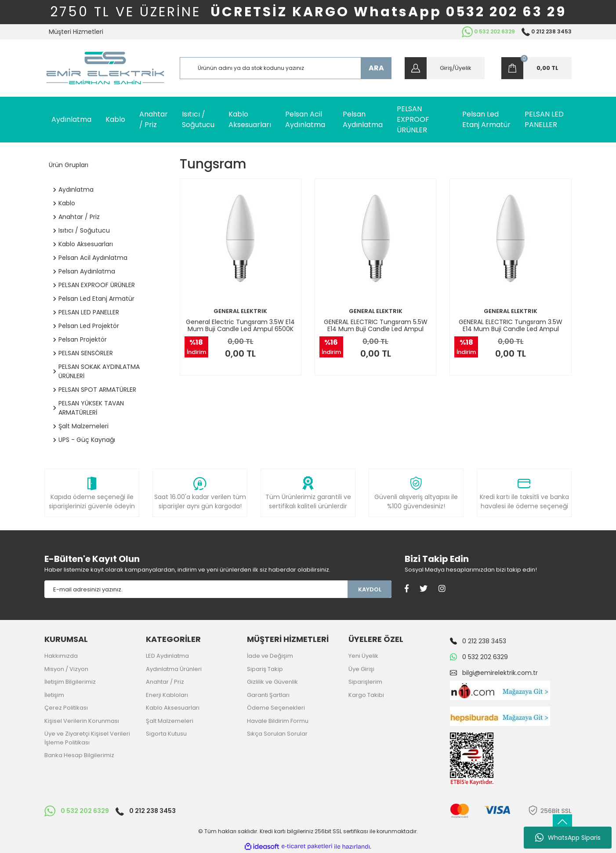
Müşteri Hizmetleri (76, 32)
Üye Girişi (361, 669)
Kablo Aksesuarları (173, 708)
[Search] (286, 68)
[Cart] (536, 68)
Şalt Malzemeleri (170, 721)
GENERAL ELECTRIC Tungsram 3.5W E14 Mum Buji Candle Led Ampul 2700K (511, 325)
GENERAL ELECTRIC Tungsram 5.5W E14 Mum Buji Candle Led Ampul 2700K (376, 325)
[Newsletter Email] (196, 589)
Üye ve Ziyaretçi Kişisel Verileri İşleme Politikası (87, 738)
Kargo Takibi (366, 695)
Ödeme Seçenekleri (276, 708)
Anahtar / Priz (165, 682)
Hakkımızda (61, 656)
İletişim (54, 695)
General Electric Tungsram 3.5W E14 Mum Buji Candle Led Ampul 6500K (240, 325)
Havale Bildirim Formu (278, 721)
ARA (376, 68)
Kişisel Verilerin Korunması (82, 721)
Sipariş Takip (265, 669)
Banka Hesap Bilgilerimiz (79, 755)
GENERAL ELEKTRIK (240, 311)
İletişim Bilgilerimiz (70, 682)
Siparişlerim (365, 682)
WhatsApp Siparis (568, 838)
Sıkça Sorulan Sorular (277, 734)
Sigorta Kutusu (166, 734)
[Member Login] (445, 68)
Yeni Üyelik (363, 656)
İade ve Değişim (270, 656)
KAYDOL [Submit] (370, 589)
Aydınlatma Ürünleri (174, 669)
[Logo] (105, 68)
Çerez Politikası (66, 708)
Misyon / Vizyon (66, 669)
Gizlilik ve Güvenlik (272, 682)
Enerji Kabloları (167, 695)
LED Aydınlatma (167, 656)
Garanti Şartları (268, 695)
